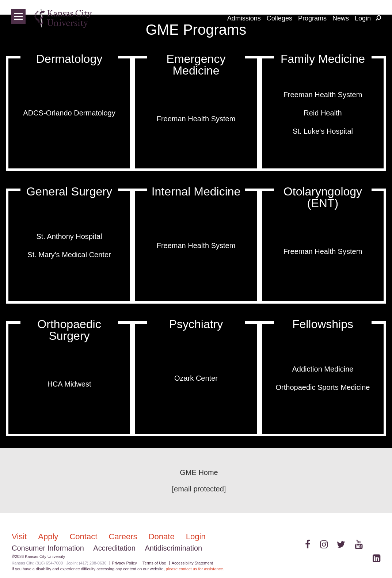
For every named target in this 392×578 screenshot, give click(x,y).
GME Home (199, 472)
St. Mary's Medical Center (69, 255)
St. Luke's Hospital (323, 131)
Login (363, 18)
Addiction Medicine (323, 369)
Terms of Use (154, 563)
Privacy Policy (124, 563)
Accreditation (114, 548)
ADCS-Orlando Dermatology (69, 113)
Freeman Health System (196, 119)
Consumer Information (48, 548)
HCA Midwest (69, 384)
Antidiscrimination (173, 548)
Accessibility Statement (192, 563)
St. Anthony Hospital (69, 236)
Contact (84, 537)
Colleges (279, 18)
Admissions (244, 18)
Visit (20, 537)
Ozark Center (196, 378)
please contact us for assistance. (195, 569)
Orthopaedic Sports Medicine (323, 387)
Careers (124, 537)
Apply (49, 537)
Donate (163, 537)
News (341, 18)
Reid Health (323, 113)
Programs (312, 18)
